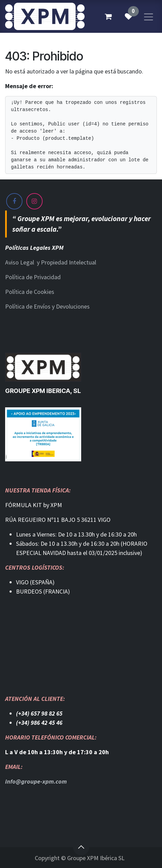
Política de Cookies (30, 292)
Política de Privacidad (33, 277)
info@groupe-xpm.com (36, 781)
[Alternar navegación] (149, 16)
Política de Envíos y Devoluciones (47, 306)
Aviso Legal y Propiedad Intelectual (51, 262)
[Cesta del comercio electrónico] (108, 16)
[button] (81, 847)
